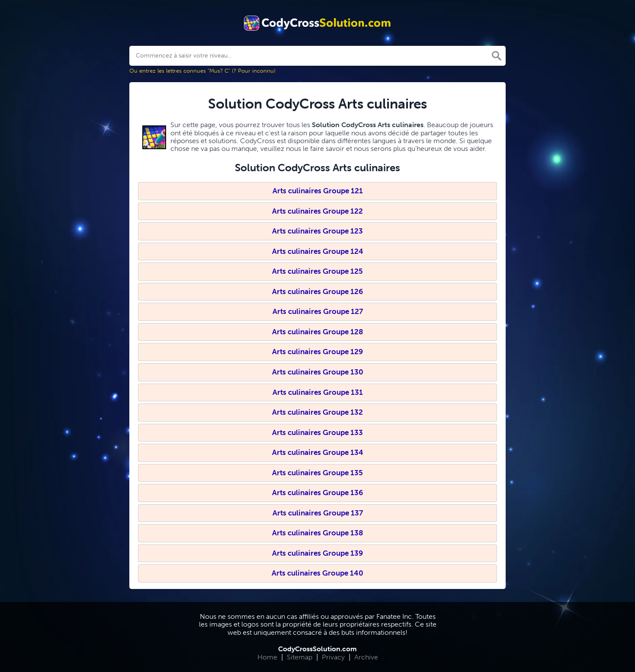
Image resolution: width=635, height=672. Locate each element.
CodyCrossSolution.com (317, 649)
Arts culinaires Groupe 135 (317, 473)
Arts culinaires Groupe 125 (317, 271)
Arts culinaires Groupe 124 (318, 251)
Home (267, 657)
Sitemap (300, 657)
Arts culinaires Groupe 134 (318, 452)
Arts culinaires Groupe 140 (317, 573)
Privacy (333, 657)
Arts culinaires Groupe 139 (317, 553)
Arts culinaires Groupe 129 (317, 352)
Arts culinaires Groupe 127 (318, 311)
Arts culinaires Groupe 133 (317, 432)
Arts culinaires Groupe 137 (318, 513)
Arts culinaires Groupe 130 (318, 372)
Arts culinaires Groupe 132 (317, 412)
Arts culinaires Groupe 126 (317, 291)
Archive (366, 657)
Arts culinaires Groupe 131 (318, 392)
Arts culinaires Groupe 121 (318, 191)
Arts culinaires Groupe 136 (317, 493)
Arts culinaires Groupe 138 (317, 533)
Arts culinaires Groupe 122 (317, 211)
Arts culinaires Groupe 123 (317, 231)
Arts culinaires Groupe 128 (317, 332)
